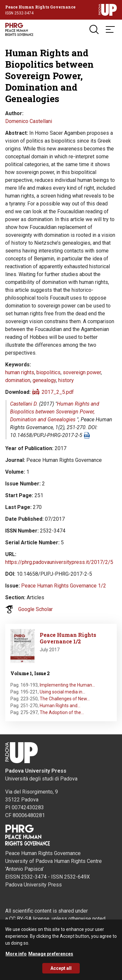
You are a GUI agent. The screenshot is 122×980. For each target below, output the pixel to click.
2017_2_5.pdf (58, 392)
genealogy (44, 380)
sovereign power (82, 372)
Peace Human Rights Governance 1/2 (64, 586)
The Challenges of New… (65, 699)
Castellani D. (24, 404)
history (66, 380)
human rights (20, 372)
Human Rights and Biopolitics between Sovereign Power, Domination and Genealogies (55, 412)
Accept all (61, 971)
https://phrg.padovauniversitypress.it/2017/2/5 (59, 562)
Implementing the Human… (67, 685)
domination (18, 380)
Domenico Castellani (29, 121)
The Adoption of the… (62, 712)
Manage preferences (51, 956)
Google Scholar (35, 609)
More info (16, 956)
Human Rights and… (60, 706)
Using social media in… (62, 692)
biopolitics (48, 372)
